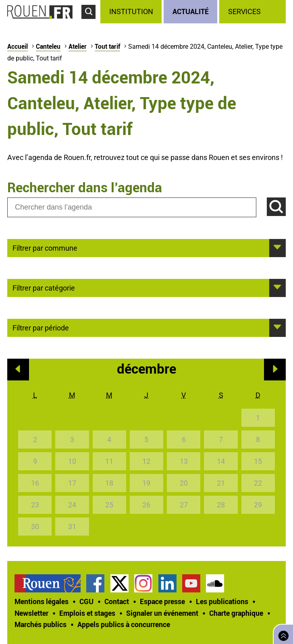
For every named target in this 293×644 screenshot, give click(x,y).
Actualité (191, 11)
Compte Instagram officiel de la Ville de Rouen (143, 583)
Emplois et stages (87, 613)
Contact (117, 601)
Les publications (222, 601)
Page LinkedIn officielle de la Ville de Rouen (167, 583)
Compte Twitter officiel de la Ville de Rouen (119, 583)
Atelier (78, 46)
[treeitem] (132, 12)
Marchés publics (41, 624)
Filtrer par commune (45, 247)
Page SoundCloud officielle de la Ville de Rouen (215, 583)
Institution (131, 11)
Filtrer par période (41, 327)
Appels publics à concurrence (124, 624)
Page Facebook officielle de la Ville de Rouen (95, 583)
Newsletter (31, 613)
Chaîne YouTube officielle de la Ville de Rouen (191, 583)
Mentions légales (42, 601)
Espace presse (162, 601)
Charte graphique (236, 613)
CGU (86, 601)
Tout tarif (107, 46)
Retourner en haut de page (282, 633)
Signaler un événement (162, 613)
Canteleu (48, 46)
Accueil (18, 46)
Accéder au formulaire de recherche (91, 23)
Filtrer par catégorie (44, 287)
